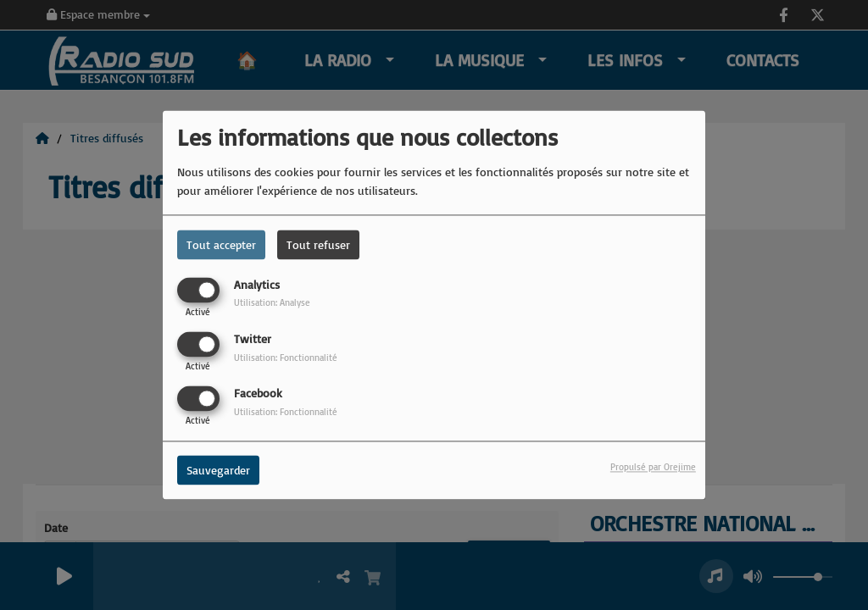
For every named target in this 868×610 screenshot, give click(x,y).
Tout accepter (221, 244)
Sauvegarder (218, 471)
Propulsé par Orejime (653, 468)
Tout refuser (318, 244)
